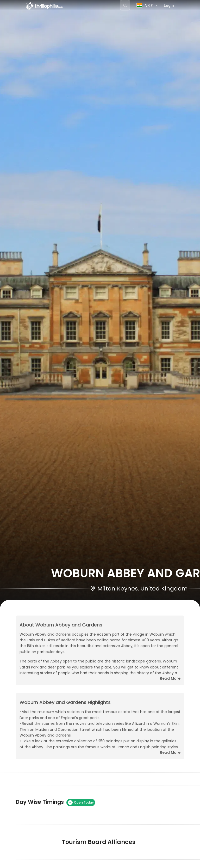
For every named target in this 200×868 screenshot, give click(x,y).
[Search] (125, 5)
